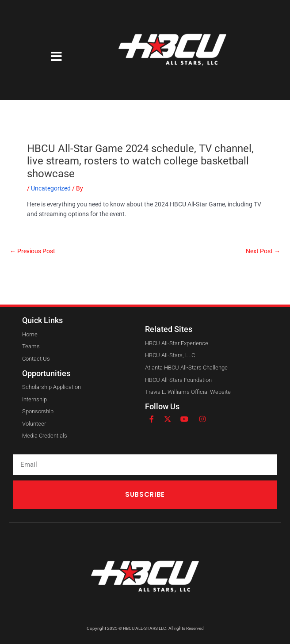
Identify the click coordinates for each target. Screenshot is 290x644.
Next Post (263, 252)
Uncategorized (51, 188)
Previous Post (32, 252)
